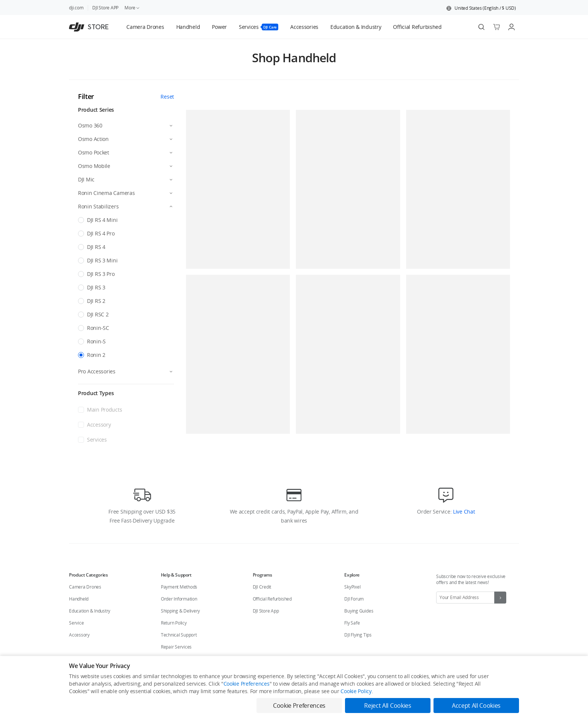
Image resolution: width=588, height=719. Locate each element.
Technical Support (179, 635)
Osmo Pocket (94, 152)
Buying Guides (359, 611)
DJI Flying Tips (358, 635)
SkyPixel (352, 587)
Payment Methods (179, 587)
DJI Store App (266, 611)
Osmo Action (93, 139)
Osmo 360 (90, 125)
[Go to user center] (511, 27)
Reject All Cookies (388, 706)
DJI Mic (86, 179)
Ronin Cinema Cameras (106, 193)
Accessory (79, 635)
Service (76, 623)
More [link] (132, 8)
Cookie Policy (356, 691)
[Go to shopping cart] (496, 27)
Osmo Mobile (94, 166)
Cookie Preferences (247, 684)
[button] (481, 8)
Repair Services (176, 647)
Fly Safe (352, 623)
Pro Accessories (97, 371)
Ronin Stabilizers (98, 206)
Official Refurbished (272, 599)
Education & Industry (90, 611)
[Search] (481, 27)
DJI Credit (262, 587)
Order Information (179, 599)
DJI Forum (354, 599)
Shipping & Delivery (180, 611)
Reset (167, 97)
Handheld (79, 599)
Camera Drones (85, 587)
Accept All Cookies (476, 706)
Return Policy (174, 623)
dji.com (76, 8)
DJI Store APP (105, 8)
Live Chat (463, 512)
